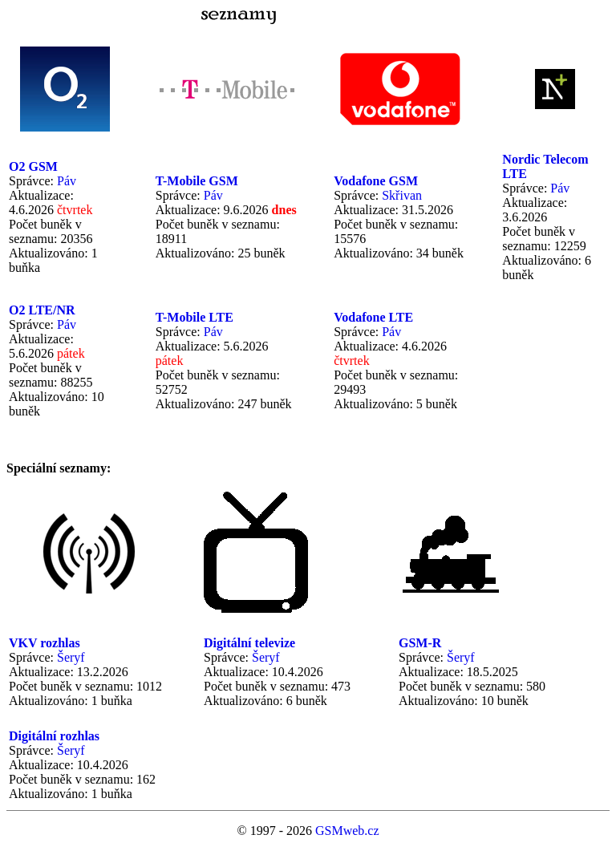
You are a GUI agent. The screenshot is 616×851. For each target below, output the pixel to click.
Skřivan (402, 195)
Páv (67, 181)
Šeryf (71, 657)
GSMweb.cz (347, 831)
